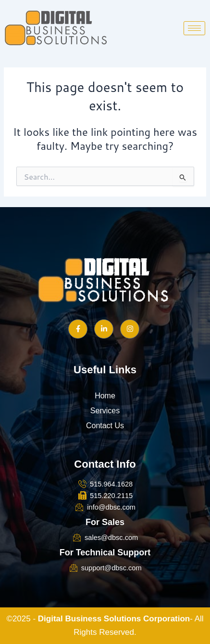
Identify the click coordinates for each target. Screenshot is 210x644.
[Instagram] (130, 329)
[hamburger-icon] (194, 28)
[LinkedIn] (104, 329)
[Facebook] (78, 329)
